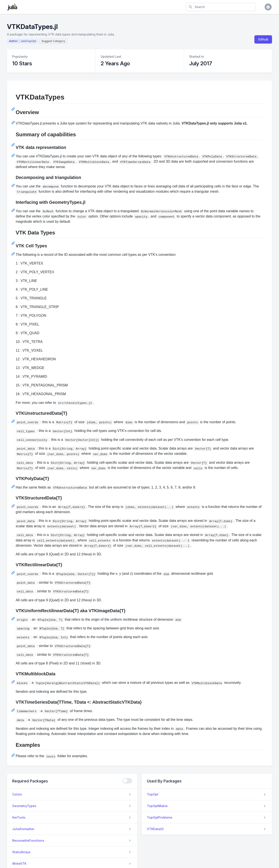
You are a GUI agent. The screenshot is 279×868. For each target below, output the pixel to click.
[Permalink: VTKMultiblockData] (14, 682)
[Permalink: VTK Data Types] (14, 243)
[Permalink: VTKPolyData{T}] (14, 487)
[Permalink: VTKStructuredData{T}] (14, 506)
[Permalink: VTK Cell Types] (14, 254)
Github (263, 39)
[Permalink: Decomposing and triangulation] (14, 185)
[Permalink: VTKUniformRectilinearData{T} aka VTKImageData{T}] (14, 619)
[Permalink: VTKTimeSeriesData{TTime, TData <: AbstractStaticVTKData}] (14, 710)
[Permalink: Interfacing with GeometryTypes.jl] (14, 210)
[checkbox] (127, 781)
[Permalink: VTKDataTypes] (14, 109)
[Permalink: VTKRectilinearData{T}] (14, 573)
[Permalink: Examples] (14, 755)
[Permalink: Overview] (14, 123)
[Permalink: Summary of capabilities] (14, 145)
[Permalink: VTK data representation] (14, 155)
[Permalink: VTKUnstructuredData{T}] (14, 421)
